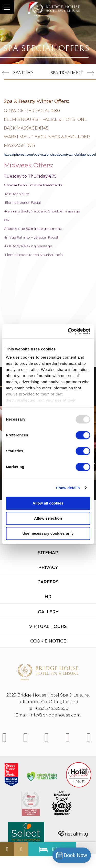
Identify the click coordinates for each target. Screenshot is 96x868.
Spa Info (23, 73)
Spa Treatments (69, 73)
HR (48, 597)
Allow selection (48, 518)
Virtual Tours (48, 626)
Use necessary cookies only (48, 533)
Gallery (48, 612)
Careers (48, 582)
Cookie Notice (48, 641)
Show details (68, 488)
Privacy (48, 567)
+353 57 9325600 (52, 708)
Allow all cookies (48, 503)
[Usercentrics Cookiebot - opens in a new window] (68, 331)
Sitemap (48, 553)
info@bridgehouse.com (55, 715)
